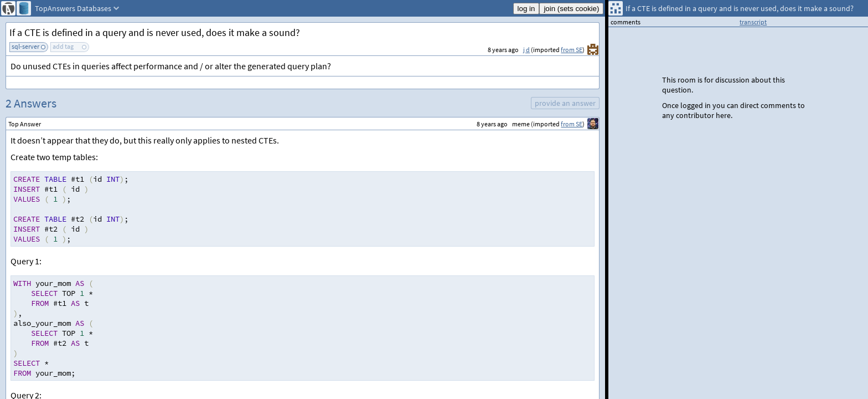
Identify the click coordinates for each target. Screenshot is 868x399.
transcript (753, 22)
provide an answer (565, 103)
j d (526, 50)
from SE (572, 50)
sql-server (25, 46)
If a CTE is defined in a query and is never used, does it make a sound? (155, 32)
